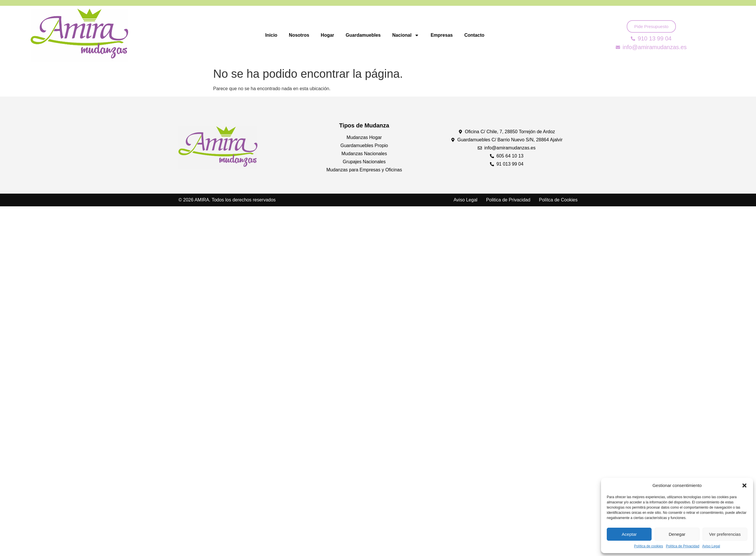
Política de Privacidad (682, 546)
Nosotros (299, 35)
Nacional (406, 35)
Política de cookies (648, 546)
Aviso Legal (711, 546)
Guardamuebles (363, 35)
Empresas (442, 35)
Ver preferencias (725, 534)
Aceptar (629, 534)
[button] (744, 485)
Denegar (677, 534)
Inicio (271, 35)
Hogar (327, 35)
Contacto (474, 35)
